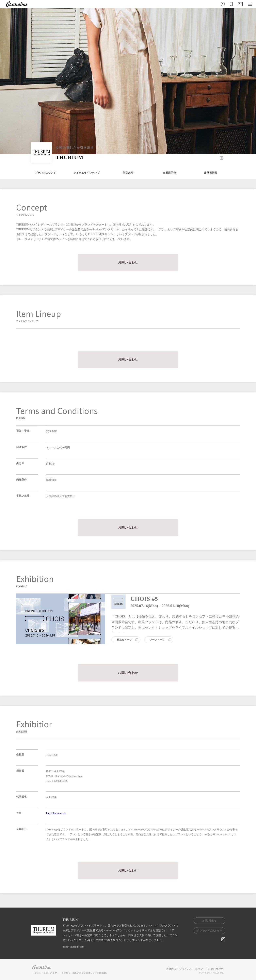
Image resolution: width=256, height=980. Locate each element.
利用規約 (172, 969)
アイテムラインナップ (87, 173)
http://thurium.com (56, 813)
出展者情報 (211, 173)
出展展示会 (169, 173)
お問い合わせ (216, 969)
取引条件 (128, 173)
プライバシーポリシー (192, 969)
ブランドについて (45, 173)
